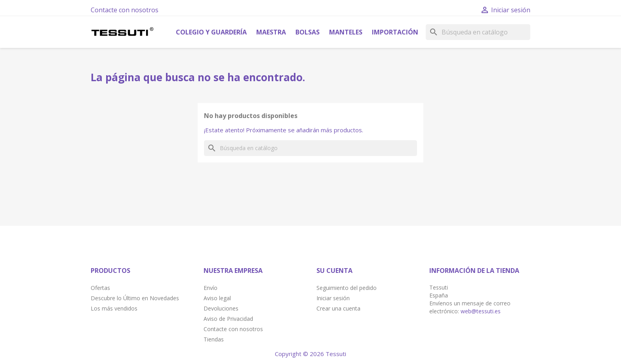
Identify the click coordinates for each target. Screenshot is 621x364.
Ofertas (100, 288)
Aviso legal (217, 298)
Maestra (271, 32)
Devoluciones (221, 308)
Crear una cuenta (338, 308)
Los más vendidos (114, 308)
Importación (395, 32)
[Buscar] (478, 32)
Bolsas (308, 32)
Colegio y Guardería (211, 32)
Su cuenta (334, 271)
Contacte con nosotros (125, 10)
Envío (210, 288)
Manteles (346, 32)
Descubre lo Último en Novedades (135, 298)
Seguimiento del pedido (347, 288)
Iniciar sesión (333, 298)
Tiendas (214, 339)
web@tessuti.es (481, 311)
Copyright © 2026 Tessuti (310, 354)
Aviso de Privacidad (228, 319)
